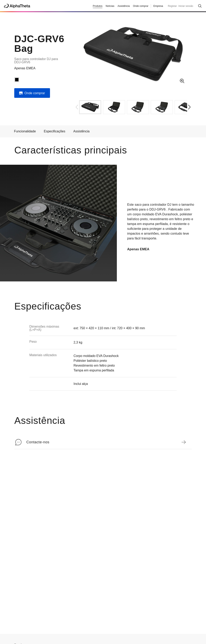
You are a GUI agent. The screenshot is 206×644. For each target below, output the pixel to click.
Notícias (110, 6)
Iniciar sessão (186, 6)
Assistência (81, 131)
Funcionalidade (25, 131)
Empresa (158, 6)
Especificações (55, 131)
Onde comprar (141, 6)
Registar (172, 6)
